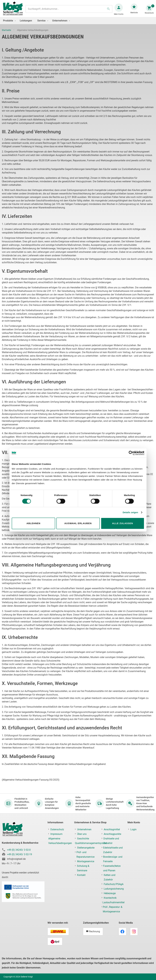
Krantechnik (110, 898)
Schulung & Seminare (83, 868)
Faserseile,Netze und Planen (112, 868)
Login (133, 829)
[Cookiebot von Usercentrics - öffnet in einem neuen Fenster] (131, 453)
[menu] (78, 24)
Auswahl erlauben (78, 523)
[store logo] (14, 10)
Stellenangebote (86, 848)
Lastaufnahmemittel (113, 902)
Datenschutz (57, 829)
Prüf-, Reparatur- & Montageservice (113, 909)
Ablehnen (33, 523)
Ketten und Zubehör (110, 877)
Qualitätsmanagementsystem (91, 843)
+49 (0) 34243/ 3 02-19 (19, 854)
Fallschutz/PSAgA (114, 884)
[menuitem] (9, 24)
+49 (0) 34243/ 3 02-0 (19, 850)
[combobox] (68, 10)
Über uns (82, 834)
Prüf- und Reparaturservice (85, 855)
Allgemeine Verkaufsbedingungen (60, 841)
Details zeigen (130, 512)
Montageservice (86, 861)
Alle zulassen (123, 523)
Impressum (56, 834)
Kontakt (81, 875)
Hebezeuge (110, 893)
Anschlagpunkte (112, 834)
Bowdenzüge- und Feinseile (113, 859)
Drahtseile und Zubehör (111, 841)
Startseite (7, 33)
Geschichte (83, 839)
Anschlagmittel (112, 829)
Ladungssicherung (114, 889)
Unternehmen (84, 829)
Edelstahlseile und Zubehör (113, 850)
